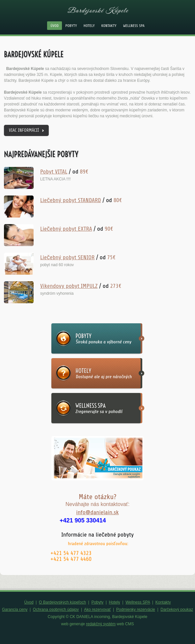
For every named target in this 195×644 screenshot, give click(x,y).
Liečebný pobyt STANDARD (70, 200)
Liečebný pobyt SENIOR (67, 257)
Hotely (89, 26)
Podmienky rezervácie (136, 609)
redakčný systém (101, 624)
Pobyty (71, 26)
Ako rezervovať (97, 609)
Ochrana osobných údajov (56, 609)
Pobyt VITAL (54, 172)
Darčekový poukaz (177, 609)
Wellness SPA (134, 26)
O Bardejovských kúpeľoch (62, 602)
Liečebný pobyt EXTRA (66, 229)
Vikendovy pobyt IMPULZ (69, 286)
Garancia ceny (15, 609)
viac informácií (24, 130)
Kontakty (109, 26)
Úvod (55, 26)
